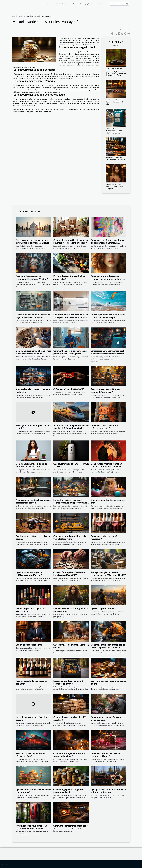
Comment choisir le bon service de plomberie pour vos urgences (70, 352)
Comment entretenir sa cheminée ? (70, 826)
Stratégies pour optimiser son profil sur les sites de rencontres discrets (108, 352)
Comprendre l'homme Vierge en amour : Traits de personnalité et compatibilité (107, 467)
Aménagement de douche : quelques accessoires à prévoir (33, 501)
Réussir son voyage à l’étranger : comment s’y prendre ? (106, 391)
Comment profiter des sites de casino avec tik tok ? (105, 755)
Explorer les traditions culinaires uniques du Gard (69, 278)
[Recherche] (119, 4)
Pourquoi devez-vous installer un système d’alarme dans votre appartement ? (32, 828)
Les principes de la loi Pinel (29, 645)
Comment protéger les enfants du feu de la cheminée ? (70, 755)
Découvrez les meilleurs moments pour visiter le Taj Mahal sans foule (32, 241)
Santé (73, 4)
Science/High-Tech (86, 4)
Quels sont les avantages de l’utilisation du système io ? (29, 574)
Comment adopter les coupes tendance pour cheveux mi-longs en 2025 (108, 279)
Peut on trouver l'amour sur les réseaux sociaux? (31, 755)
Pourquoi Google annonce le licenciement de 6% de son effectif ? (108, 574)
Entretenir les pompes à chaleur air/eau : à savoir (106, 718)
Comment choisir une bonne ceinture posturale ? (104, 427)
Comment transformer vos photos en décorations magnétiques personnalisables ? (107, 243)
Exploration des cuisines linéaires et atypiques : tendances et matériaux (71, 316)
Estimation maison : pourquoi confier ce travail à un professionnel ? (70, 503)
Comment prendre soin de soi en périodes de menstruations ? (32, 465)
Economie (48, 4)
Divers (100, 4)
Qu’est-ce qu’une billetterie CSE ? (69, 389)
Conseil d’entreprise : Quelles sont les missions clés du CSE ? (70, 574)
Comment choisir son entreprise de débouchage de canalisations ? (108, 646)
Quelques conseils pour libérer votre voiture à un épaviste (108, 791)
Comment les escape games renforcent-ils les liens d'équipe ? (32, 278)
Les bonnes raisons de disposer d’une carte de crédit (115, 102)
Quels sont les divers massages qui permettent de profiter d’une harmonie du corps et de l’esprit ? (116, 72)
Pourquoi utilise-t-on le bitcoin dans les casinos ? (115, 159)
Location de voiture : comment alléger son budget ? (68, 682)
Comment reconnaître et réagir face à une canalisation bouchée (33, 352)
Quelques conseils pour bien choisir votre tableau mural (70, 537)
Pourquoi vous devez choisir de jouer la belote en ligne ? (115, 187)
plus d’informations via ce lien (77, 61)
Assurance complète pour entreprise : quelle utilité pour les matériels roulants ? (71, 428)
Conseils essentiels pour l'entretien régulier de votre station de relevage (33, 317)
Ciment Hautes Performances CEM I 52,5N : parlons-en (114, 131)
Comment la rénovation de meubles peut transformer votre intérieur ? (70, 241)
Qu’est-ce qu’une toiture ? (103, 608)
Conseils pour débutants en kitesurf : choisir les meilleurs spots (108, 316)
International (61, 4)
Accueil (15, 16)
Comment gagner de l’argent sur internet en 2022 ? (69, 791)
